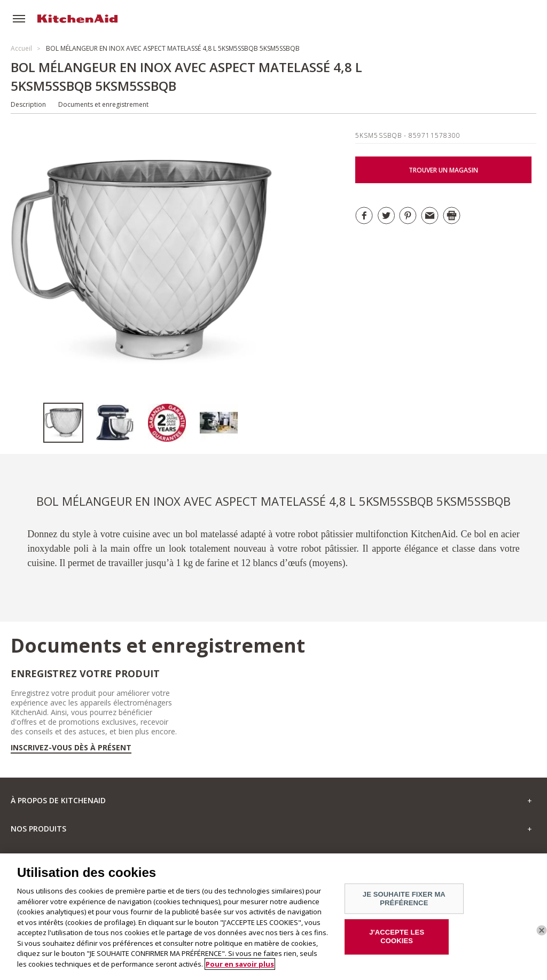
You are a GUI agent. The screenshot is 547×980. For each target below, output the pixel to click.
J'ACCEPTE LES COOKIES (397, 941)
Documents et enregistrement (103, 104)
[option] (69, 423)
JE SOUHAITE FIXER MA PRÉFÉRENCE (404, 903)
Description (28, 104)
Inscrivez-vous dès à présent (71, 748)
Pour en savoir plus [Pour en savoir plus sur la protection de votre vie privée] (240, 968)
